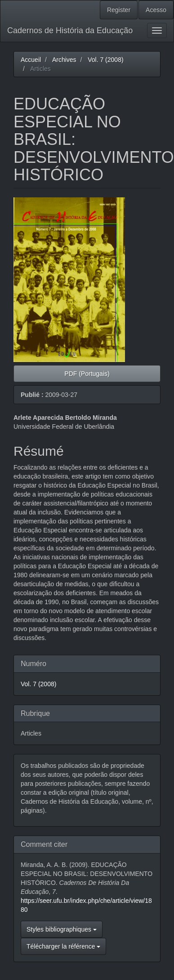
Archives (64, 60)
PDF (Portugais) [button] (87, 374)
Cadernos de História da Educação (70, 30)
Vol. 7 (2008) (105, 60)
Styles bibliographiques (62, 929)
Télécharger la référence (63, 946)
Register (119, 10)
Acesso (156, 10)
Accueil (31, 60)
